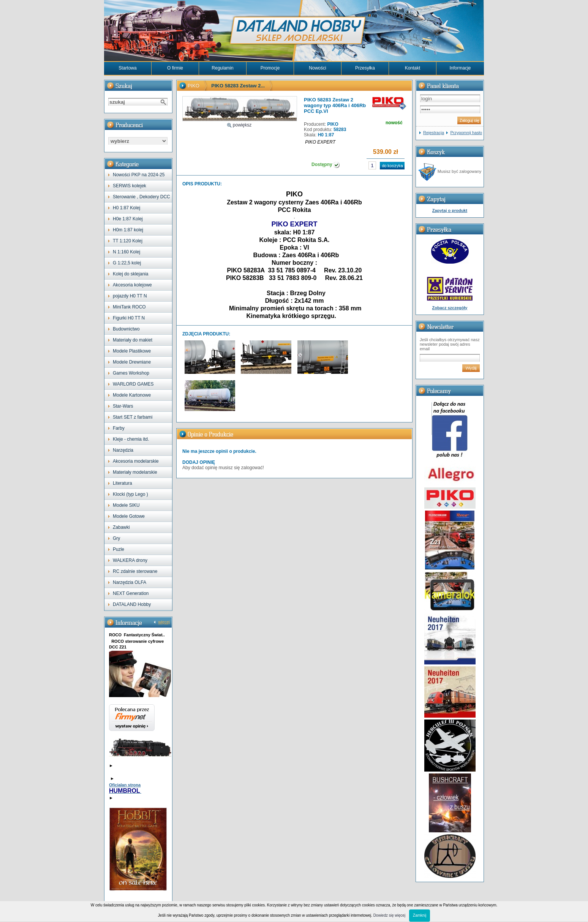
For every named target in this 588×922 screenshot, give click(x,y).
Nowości (317, 68)
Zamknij (420, 915)
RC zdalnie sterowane (135, 571)
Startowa (127, 68)
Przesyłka (365, 68)
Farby (119, 428)
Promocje (270, 68)
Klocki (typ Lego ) (130, 494)
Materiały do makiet (133, 340)
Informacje (460, 68)
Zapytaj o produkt (450, 210)
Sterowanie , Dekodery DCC (141, 197)
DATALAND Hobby (132, 604)
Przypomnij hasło (466, 133)
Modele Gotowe (129, 516)
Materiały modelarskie (135, 472)
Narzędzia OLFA (130, 582)
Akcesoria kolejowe (132, 285)
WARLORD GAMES (133, 384)
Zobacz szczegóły (450, 308)
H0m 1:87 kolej (128, 230)
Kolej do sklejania (130, 274)
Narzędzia (123, 450)
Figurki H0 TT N (129, 318)
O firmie (175, 68)
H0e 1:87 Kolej (128, 219)
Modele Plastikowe (132, 351)
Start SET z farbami (133, 417)
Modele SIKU (126, 505)
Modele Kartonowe (132, 395)
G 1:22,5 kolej (127, 263)
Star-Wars (123, 406)
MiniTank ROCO (129, 307)
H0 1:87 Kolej (126, 208)
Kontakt (413, 68)
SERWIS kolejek (130, 186)
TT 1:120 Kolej (128, 241)
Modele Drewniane (132, 362)
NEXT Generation (131, 593)
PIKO (194, 86)
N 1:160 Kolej (126, 252)
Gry (116, 538)
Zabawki (121, 527)
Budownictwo (126, 329)
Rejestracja (434, 133)
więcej (164, 622)
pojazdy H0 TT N (130, 296)
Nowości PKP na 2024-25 (139, 175)
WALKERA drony (130, 560)
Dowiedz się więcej (389, 915)
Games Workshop (131, 373)
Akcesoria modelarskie (136, 461)
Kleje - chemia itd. (131, 439)
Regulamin (222, 68)
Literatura (122, 483)
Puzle (119, 549)
